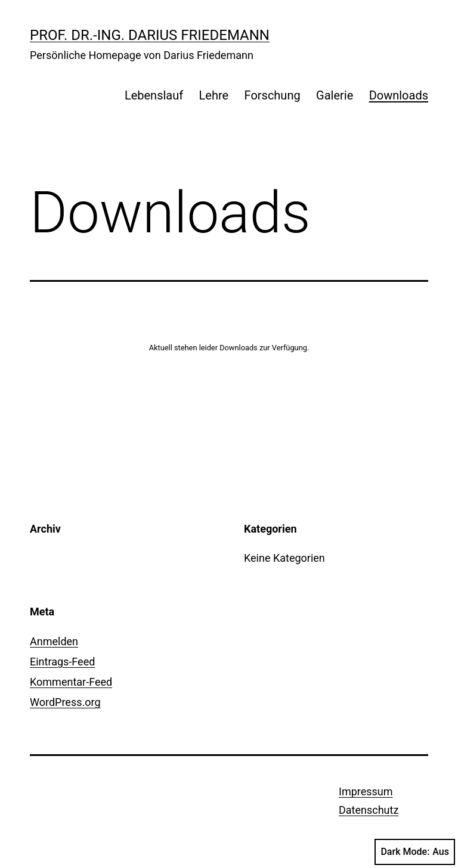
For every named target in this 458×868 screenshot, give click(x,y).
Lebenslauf (154, 95)
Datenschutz (369, 810)
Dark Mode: (415, 852)
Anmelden (54, 641)
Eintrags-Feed (62, 662)
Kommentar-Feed (71, 682)
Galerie (335, 95)
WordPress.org (65, 702)
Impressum (366, 791)
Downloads (399, 95)
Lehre (214, 95)
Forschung (273, 95)
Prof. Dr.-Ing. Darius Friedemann (150, 35)
